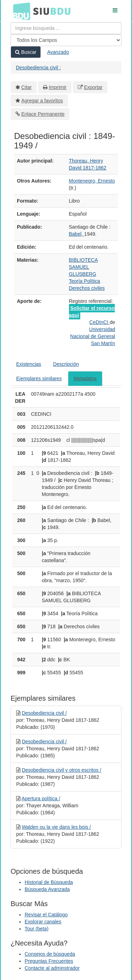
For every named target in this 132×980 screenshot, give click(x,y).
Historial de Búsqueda (49, 882)
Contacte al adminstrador (52, 968)
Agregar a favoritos (42, 101)
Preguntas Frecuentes (49, 961)
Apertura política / (41, 798)
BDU (20, 11)
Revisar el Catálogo (46, 915)
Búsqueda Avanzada (47, 889)
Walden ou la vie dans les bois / (56, 827)
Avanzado (58, 52)
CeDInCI (100, 322)
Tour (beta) (37, 929)
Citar (27, 87)
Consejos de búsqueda (50, 954)
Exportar (93, 87)
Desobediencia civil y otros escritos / (62, 770)
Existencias (29, 364)
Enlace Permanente (43, 114)
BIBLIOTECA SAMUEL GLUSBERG (83, 267)
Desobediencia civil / (44, 713)
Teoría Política (85, 281)
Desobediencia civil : (38, 68)
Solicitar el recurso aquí (92, 312)
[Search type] (66, 40)
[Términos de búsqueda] (66, 28)
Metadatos (85, 378)
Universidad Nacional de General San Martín (93, 336)
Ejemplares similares (39, 378)
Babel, (77, 234)
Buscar (26, 52)
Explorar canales (43, 922)
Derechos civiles (87, 288)
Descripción (66, 364)
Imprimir (58, 87)
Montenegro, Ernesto (92, 181)
